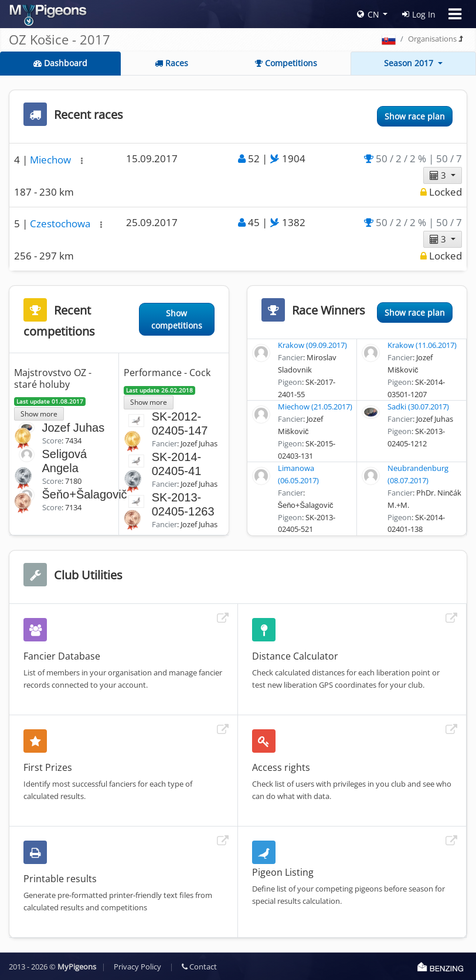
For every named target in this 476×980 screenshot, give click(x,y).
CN (368, 14)
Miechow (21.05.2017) (315, 407)
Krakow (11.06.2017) (422, 345)
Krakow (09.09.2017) (312, 345)
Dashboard (60, 63)
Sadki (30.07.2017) (418, 407)
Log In (419, 14)
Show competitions (177, 319)
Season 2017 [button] (410, 63)
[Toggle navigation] (455, 14)
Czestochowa (61, 223)
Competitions (286, 63)
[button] (82, 161)
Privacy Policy (137, 967)
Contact (199, 967)
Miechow (52, 160)
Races (171, 63)
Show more (39, 414)
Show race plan (415, 116)
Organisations (432, 39)
